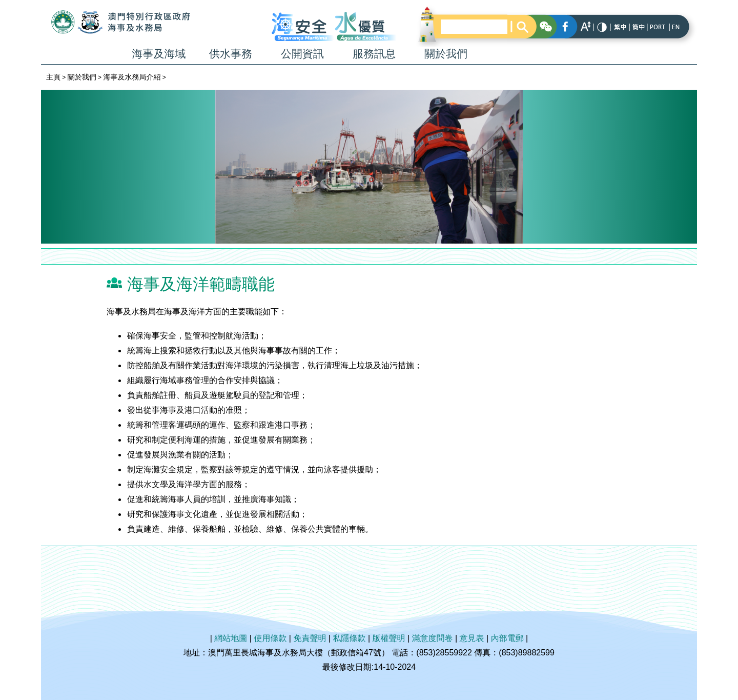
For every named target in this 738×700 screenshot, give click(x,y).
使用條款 (270, 638)
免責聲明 (310, 638)
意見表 (472, 638)
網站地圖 (231, 638)
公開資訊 (302, 54)
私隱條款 (349, 638)
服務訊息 (374, 54)
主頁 (53, 77)
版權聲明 (389, 638)
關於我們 (446, 54)
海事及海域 (159, 54)
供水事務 (231, 54)
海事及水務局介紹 (132, 77)
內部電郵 (507, 638)
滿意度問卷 (433, 638)
